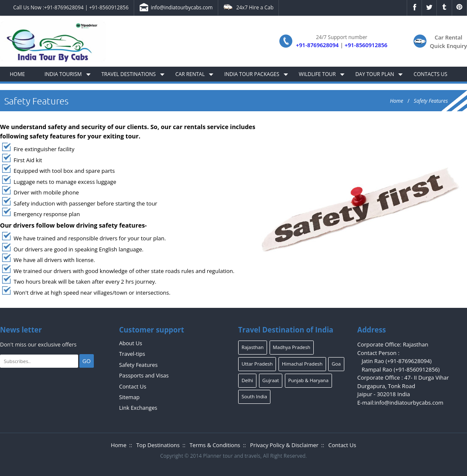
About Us (131, 343)
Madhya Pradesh (292, 347)
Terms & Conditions (215, 445)
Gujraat (271, 380)
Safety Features (431, 101)
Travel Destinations (129, 74)
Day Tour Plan (375, 74)
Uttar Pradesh (257, 364)
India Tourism (63, 74)
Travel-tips (132, 354)
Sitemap (129, 397)
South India (254, 396)
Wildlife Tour (317, 74)
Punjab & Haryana (308, 380)
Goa (336, 364)
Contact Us (133, 387)
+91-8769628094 (64, 7)
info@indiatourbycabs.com (176, 8)
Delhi (247, 380)
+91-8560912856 (109, 7)
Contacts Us (430, 74)
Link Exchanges (138, 408)
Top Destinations (158, 445)
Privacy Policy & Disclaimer (284, 445)
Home (17, 74)
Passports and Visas (144, 376)
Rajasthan (253, 347)
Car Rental (190, 74)
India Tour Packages (252, 74)
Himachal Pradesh (302, 364)
